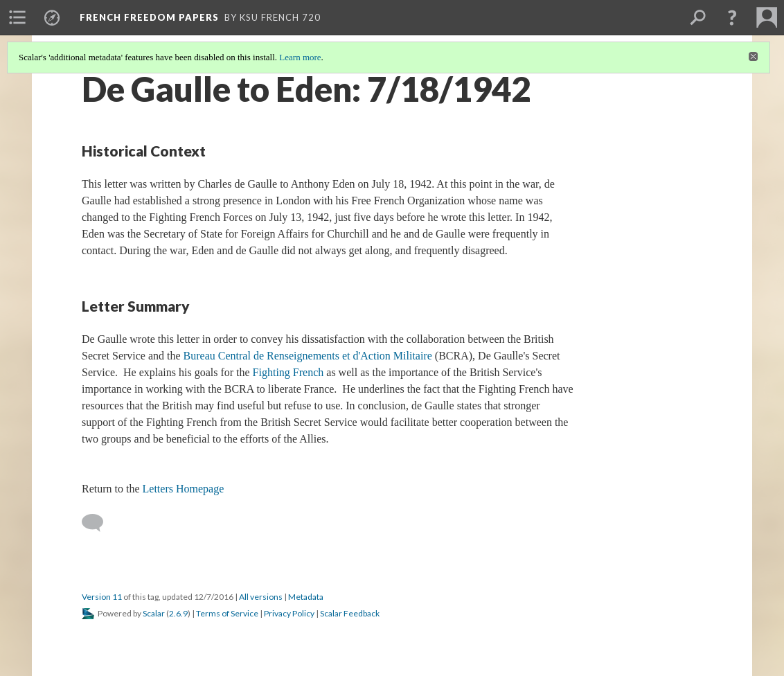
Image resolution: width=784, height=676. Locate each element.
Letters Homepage (184, 489)
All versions (261, 597)
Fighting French (288, 372)
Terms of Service (227, 613)
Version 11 (102, 597)
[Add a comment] (99, 523)
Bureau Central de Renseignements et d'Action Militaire (308, 356)
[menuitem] (17, 17)
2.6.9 (178, 613)
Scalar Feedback (350, 613)
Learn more (300, 57)
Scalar (154, 613)
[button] (732, 17)
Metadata (306, 597)
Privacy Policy (289, 613)
